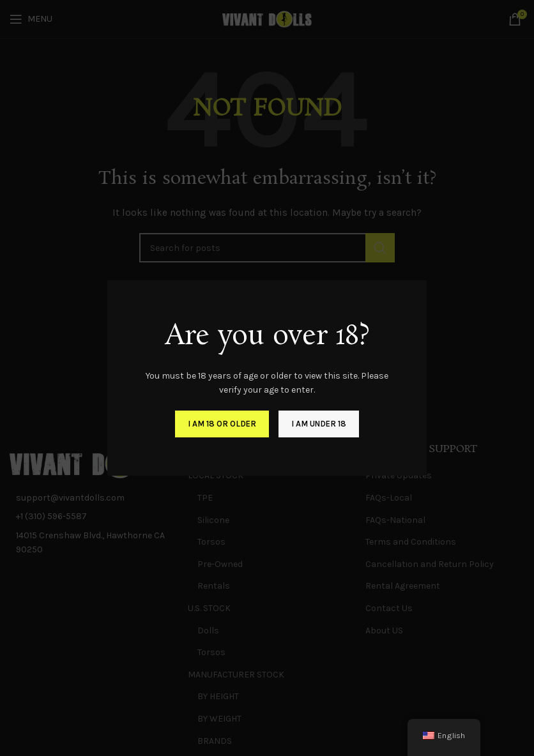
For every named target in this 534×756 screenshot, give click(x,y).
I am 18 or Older (222, 424)
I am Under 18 (319, 424)
